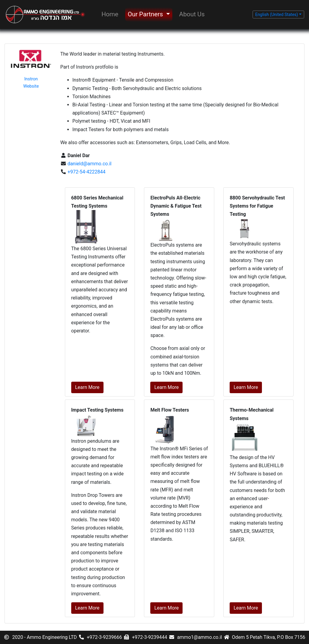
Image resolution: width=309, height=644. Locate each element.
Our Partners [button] (146, 14)
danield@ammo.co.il (89, 164)
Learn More (87, 387)
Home (110, 14)
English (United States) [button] (277, 15)
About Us (192, 14)
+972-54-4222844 (86, 172)
